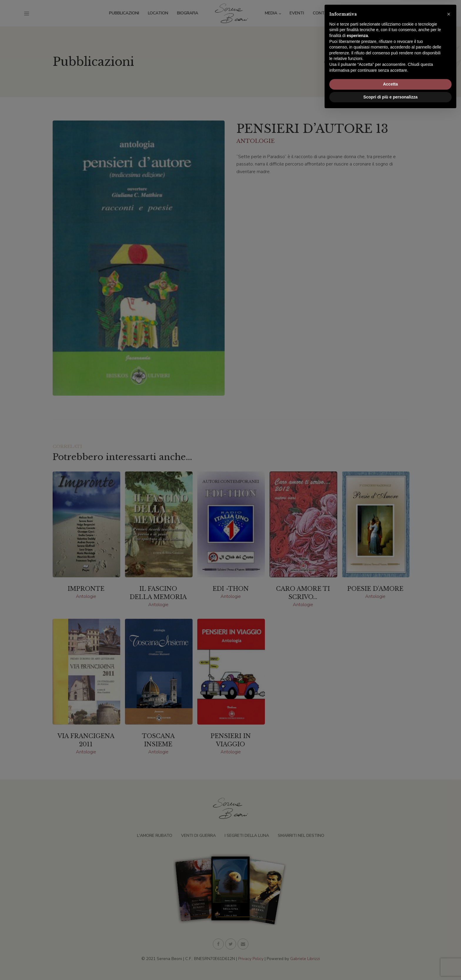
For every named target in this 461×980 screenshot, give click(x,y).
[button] (449, 881)
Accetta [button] (391, 951)
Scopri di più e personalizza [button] (390, 964)
